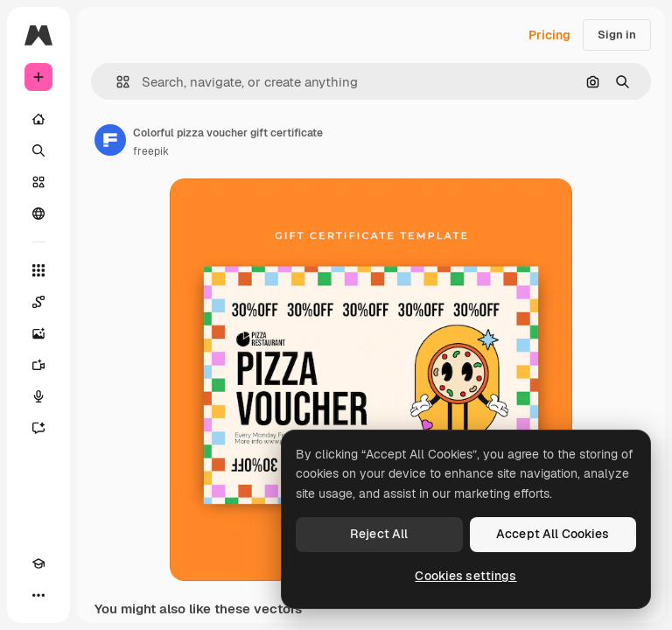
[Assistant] (38, 428)
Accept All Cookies (553, 534)
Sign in (617, 35)
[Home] (38, 119)
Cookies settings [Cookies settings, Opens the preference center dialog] (465, 576)
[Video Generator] (38, 365)
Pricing (549, 35)
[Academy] (38, 563)
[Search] (38, 150)
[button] (116, 82)
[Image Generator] (38, 333)
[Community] (38, 213)
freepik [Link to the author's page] (151, 151)
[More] (38, 595)
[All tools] (38, 270)
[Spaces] (38, 302)
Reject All (379, 534)
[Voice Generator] (38, 396)
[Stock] (38, 182)
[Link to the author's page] (110, 140)
